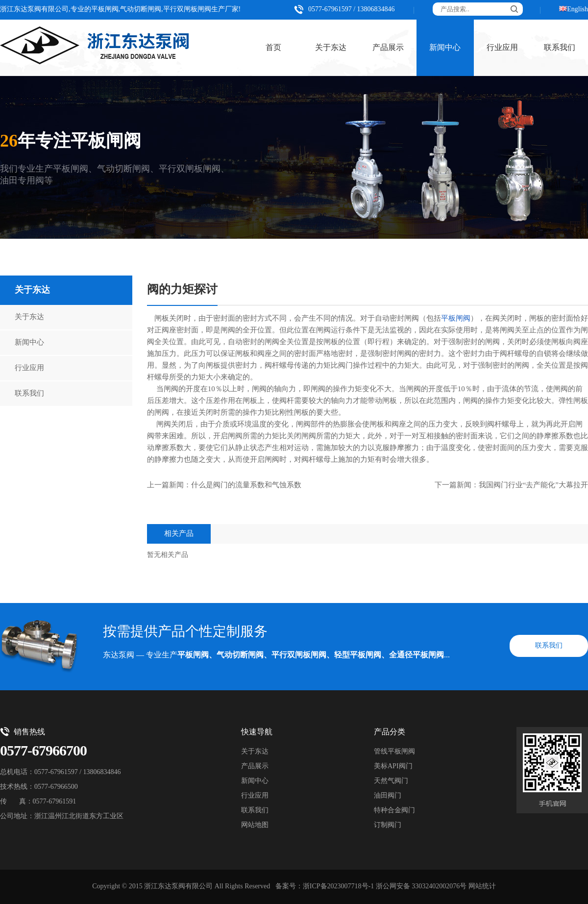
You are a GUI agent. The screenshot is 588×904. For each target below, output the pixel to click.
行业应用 (502, 48)
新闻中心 (445, 48)
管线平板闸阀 (394, 752)
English (577, 10)
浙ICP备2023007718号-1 (338, 887)
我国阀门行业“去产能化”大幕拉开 (533, 485)
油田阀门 (388, 796)
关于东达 (331, 48)
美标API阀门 (393, 766)
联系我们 (29, 394)
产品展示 (388, 48)
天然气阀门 (391, 781)
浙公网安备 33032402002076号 (421, 887)
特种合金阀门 (394, 811)
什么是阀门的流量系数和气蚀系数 (246, 485)
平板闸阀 (456, 319)
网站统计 (482, 887)
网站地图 (255, 825)
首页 (273, 48)
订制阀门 (388, 825)
